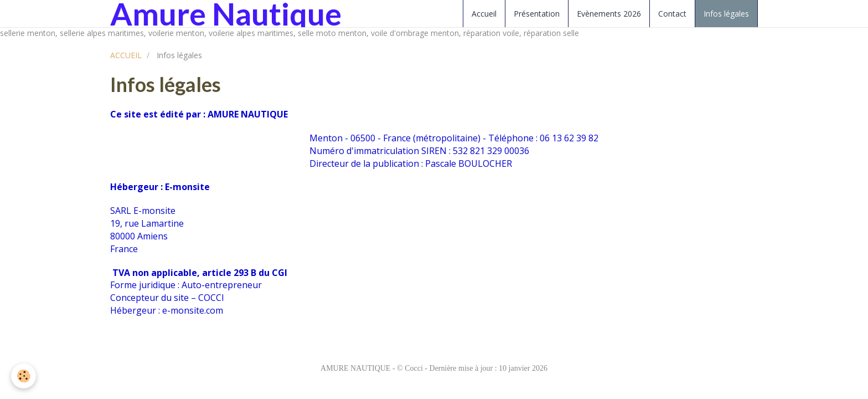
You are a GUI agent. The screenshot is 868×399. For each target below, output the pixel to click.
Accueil (484, 14)
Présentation (537, 14)
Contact (672, 14)
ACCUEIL (126, 55)
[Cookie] (24, 376)
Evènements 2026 (609, 14)
